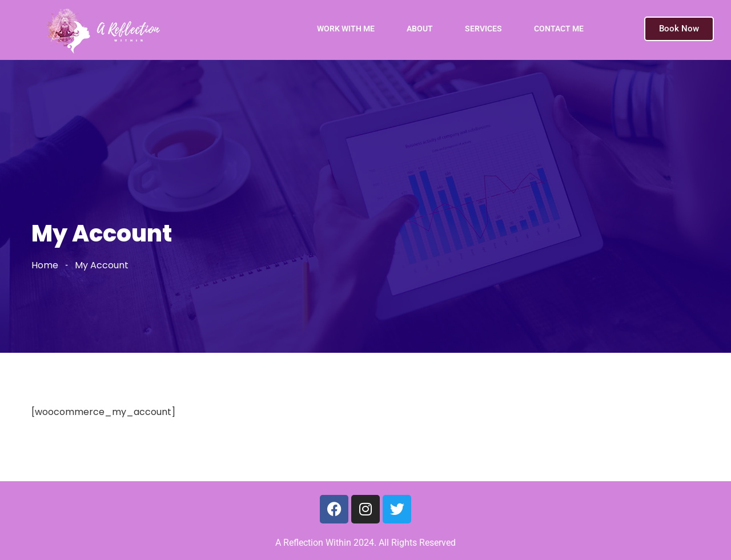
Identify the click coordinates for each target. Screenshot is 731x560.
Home (45, 265)
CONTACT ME (559, 29)
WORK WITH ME (346, 29)
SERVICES (483, 29)
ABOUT (420, 29)
